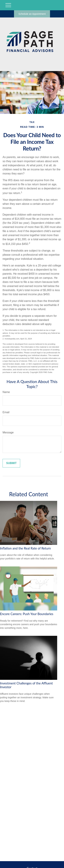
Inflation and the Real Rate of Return (25, 548)
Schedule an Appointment (32, 14)
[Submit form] (11, 463)
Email (6, 412)
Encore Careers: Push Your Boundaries (27, 614)
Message (8, 432)
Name (6, 392)
